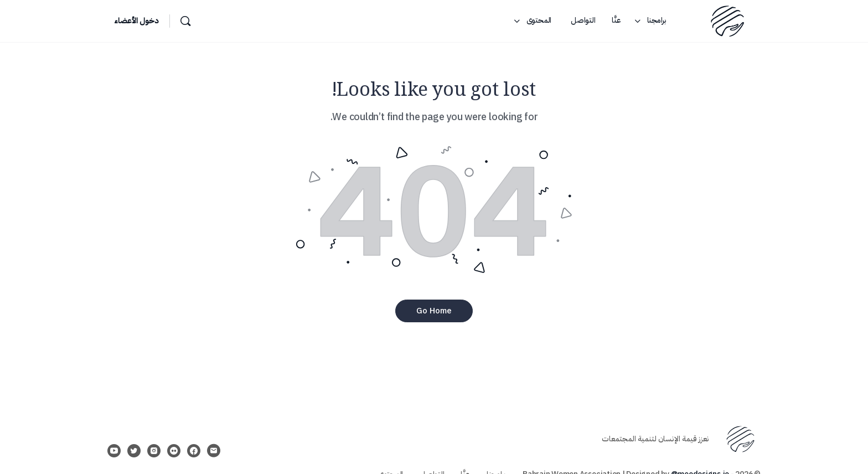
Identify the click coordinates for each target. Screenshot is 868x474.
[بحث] (185, 21)
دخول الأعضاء (136, 21)
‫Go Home (434, 311)
